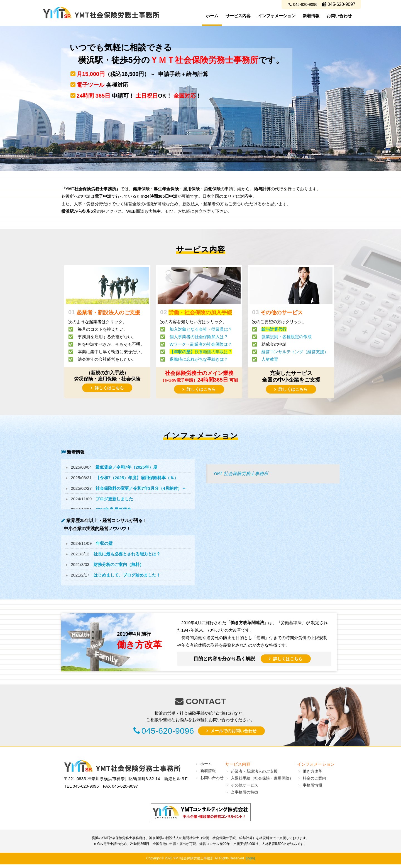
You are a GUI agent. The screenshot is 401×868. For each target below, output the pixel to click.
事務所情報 (312, 789)
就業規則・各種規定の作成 (287, 337)
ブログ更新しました (114, 499)
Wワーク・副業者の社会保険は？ (201, 344)
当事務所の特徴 (244, 796)
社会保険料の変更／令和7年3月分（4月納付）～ (141, 488)
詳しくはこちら (109, 388)
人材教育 (270, 359)
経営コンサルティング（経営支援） (295, 352)
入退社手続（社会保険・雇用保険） (262, 782)
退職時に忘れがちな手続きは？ (199, 359)
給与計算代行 (274, 329)
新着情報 (311, 16)
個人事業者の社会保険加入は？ (199, 337)
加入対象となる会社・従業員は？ (201, 329)
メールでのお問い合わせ (244, 733)
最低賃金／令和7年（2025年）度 (126, 467)
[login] (250, 862)
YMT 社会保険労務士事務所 (241, 473)
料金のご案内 (314, 782)
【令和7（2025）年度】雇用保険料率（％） (137, 478)
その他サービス (244, 789)
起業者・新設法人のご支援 (254, 775)
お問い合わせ (339, 16)
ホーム (212, 16)
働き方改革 (312, 775)
